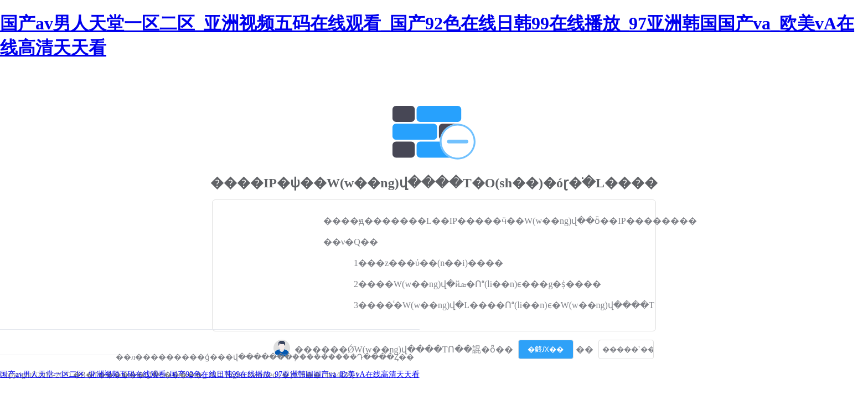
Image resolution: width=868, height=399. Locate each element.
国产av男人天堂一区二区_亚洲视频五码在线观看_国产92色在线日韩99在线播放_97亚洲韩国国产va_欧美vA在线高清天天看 (210, 374)
